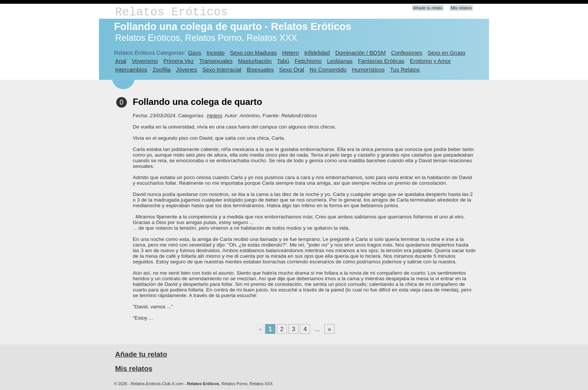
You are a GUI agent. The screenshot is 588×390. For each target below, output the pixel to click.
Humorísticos (368, 69)
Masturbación (255, 61)
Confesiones (407, 53)
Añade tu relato (428, 8)
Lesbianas (340, 61)
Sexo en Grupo (446, 53)
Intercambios (131, 69)
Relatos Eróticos (171, 12)
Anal (121, 61)
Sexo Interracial (222, 69)
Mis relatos (461, 8)
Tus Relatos (405, 69)
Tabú (283, 61)
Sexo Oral (292, 69)
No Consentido (328, 69)
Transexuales (216, 61)
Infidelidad (317, 53)
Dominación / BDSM (361, 53)
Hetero (290, 53)
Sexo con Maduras (253, 53)
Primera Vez (178, 61)
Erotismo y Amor (430, 61)
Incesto (216, 53)
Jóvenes (186, 69)
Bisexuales (260, 69)
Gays (194, 53)
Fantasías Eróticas (381, 61)
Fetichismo (308, 61)
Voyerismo (145, 61)
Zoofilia (162, 69)
